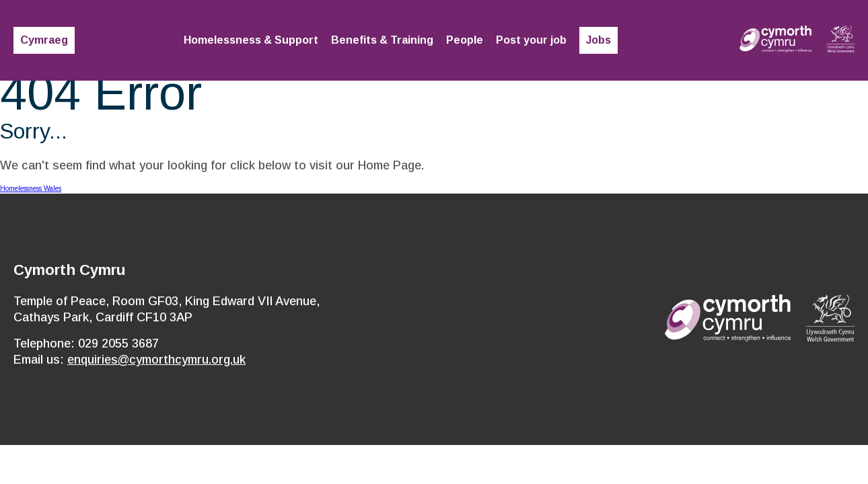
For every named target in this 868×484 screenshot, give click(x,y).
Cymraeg (44, 40)
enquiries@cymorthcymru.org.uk (156, 360)
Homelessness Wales (31, 189)
